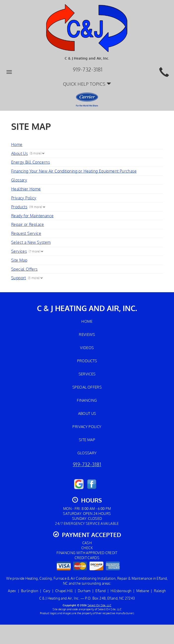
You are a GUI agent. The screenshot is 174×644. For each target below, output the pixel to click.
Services (19, 251)
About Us (19, 153)
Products (19, 207)
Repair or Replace (28, 224)
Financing (87, 400)
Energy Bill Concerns (30, 162)
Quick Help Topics (87, 84)
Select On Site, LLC (99, 605)
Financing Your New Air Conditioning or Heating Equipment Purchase (74, 171)
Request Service (26, 233)
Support (19, 278)
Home (17, 144)
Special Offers (24, 269)
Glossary (19, 180)
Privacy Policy (24, 198)
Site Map (19, 260)
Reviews (87, 334)
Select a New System (31, 242)
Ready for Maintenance (32, 216)
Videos (87, 348)
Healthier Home (26, 189)
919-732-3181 (87, 464)
